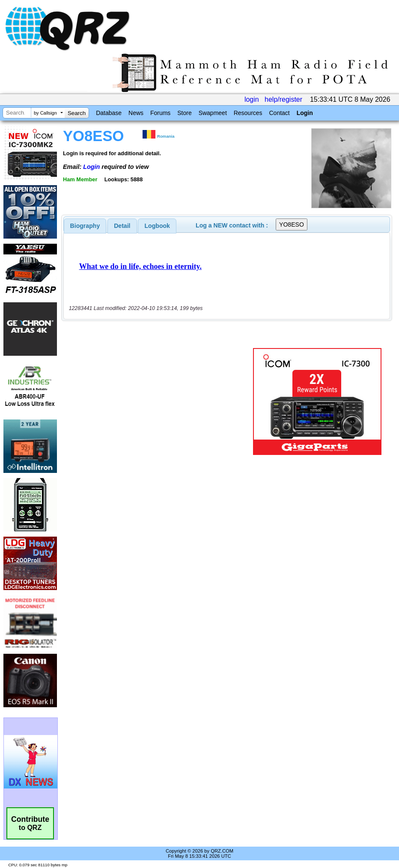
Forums (160, 113)
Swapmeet (213, 113)
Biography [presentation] (85, 226)
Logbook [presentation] (157, 226)
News (136, 113)
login (252, 99)
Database (109, 113)
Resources (248, 113)
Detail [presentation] (122, 226)
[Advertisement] (159, 402)
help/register (283, 99)
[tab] (85, 226)
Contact (279, 113)
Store (184, 113)
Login (305, 113)
